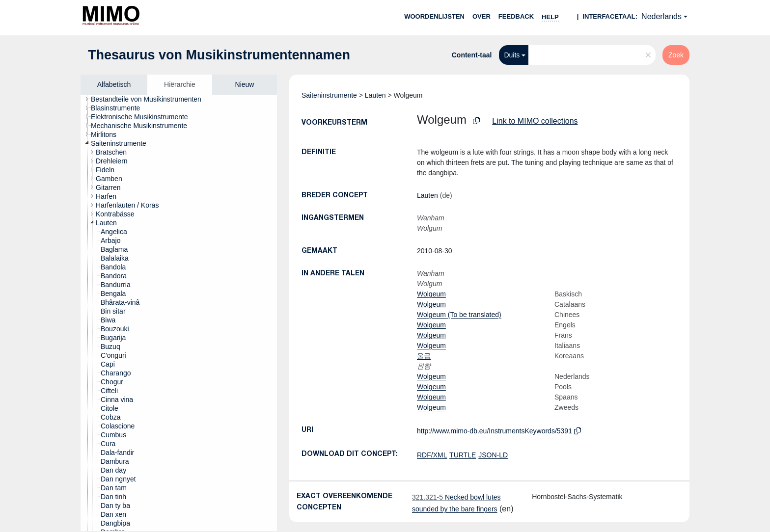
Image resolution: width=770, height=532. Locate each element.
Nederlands (661, 16)
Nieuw (245, 84)
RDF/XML (432, 455)
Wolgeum (431, 294)
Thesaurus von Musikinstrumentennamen (219, 55)
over (481, 16)
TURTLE (463, 455)
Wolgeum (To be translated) (459, 315)
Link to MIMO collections (535, 121)
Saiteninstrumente (329, 95)
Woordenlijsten (434, 16)
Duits (512, 55)
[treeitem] (150, 99)
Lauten (375, 95)
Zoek (676, 55)
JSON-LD (493, 455)
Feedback (516, 16)
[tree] (179, 313)
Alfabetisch (114, 84)
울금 (424, 356)
